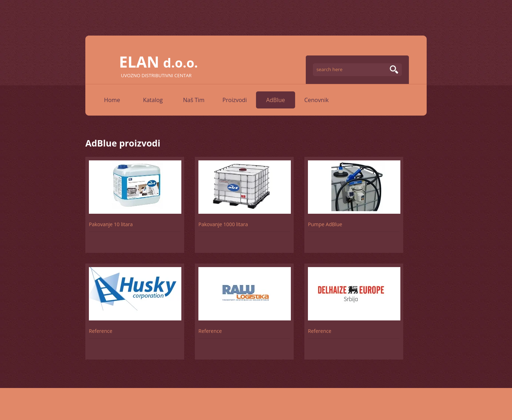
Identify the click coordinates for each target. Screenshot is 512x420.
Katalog (153, 100)
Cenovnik (317, 100)
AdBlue (275, 100)
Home (112, 100)
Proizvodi (235, 100)
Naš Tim (194, 100)
